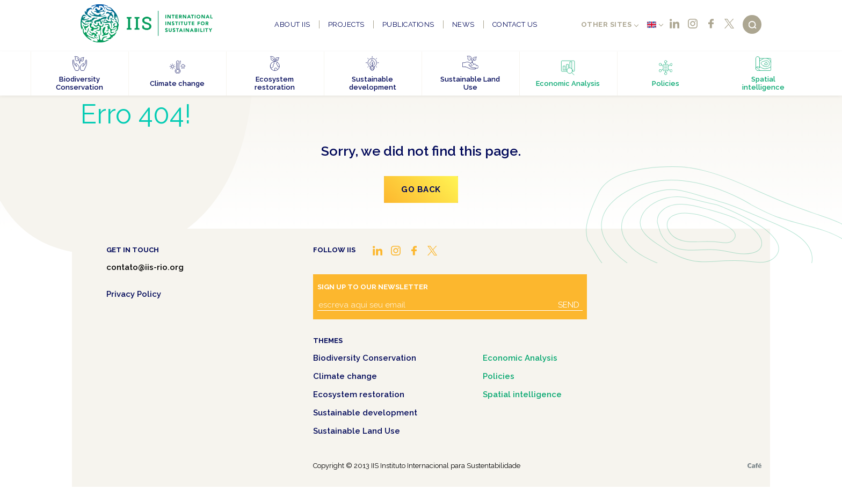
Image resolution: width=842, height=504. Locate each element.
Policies (499, 376)
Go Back (421, 189)
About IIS (292, 24)
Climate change (345, 376)
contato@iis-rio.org (145, 267)
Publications (408, 24)
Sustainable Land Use (357, 431)
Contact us (515, 24)
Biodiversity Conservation (365, 358)
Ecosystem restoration (359, 395)
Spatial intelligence (522, 395)
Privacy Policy (134, 294)
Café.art (754, 466)
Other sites (607, 24)
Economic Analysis (520, 358)
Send (569, 305)
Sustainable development (365, 413)
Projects (346, 24)
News (463, 24)
